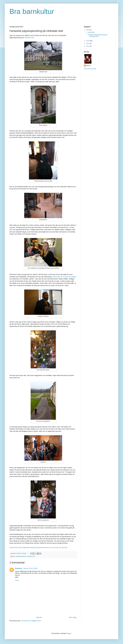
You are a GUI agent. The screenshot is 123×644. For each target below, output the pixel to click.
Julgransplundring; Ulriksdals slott (25, 556)
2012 (88, 43)
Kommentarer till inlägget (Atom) (31, 621)
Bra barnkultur (32, 11)
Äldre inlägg (73, 617)
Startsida (39, 617)
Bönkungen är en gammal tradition (65, 277)
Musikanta (19, 568)
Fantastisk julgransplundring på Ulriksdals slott (97, 36)
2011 (88, 46)
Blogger (69, 633)
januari (90, 32)
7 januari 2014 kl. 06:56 (30, 568)
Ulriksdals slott (29, 38)
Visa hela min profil (90, 69)
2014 (88, 30)
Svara (17, 580)
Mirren (89, 66)
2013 (88, 41)
